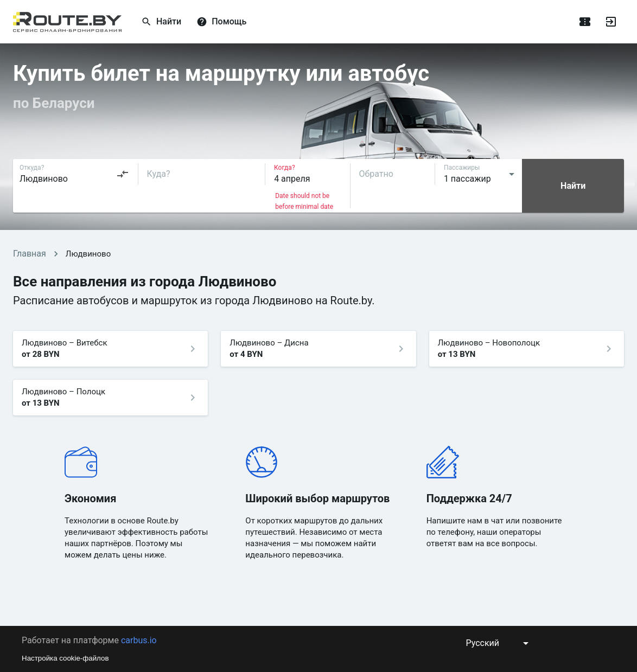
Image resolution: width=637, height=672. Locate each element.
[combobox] (74, 174)
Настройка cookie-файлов (65, 658)
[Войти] (611, 22)
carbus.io (139, 640)
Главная (30, 254)
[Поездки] (585, 22)
